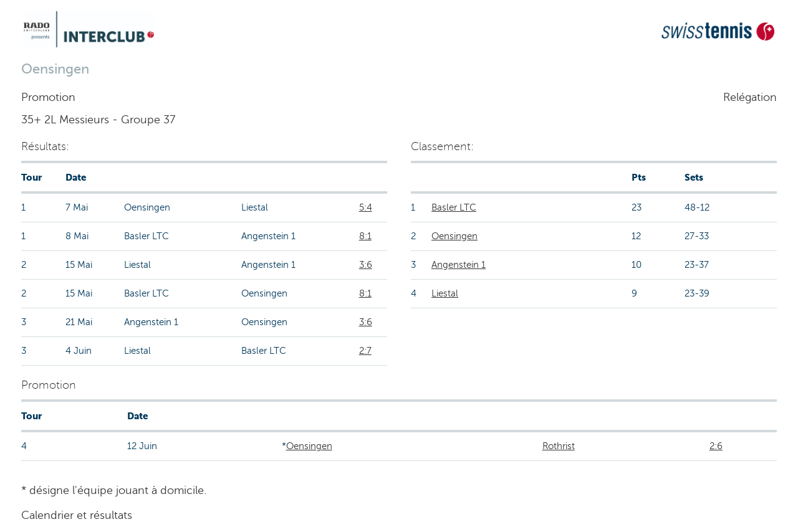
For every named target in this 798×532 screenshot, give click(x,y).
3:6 (366, 265)
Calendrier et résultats (77, 515)
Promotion (48, 97)
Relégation (750, 97)
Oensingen (454, 236)
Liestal (445, 293)
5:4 (366, 207)
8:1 (365, 236)
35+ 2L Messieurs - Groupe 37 (98, 120)
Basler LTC (454, 207)
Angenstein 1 (459, 265)
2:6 (716, 446)
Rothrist (559, 446)
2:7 (365, 351)
